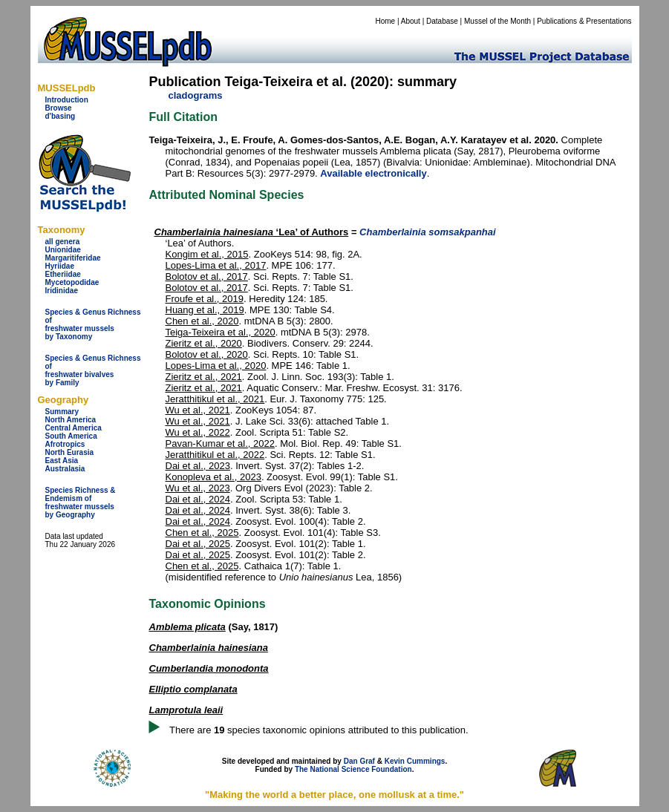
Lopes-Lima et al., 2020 (216, 366)
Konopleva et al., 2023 (213, 477)
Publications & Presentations (584, 21)
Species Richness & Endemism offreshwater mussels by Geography (81, 502)
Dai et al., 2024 (198, 499)
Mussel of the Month (497, 21)
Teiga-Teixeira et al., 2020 (221, 332)
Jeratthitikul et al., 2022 (215, 455)
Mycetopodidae (72, 282)
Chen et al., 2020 (202, 321)
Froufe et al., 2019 (205, 299)
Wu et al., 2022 (198, 432)
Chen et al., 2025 (202, 533)
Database (442, 21)
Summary (62, 412)
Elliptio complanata (193, 689)
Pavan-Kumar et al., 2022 (220, 443)
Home (385, 21)
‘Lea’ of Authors (252, 232)
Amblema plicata (187, 627)
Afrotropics (65, 444)
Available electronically (373, 173)
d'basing (61, 116)
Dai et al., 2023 (198, 466)
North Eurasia (70, 452)
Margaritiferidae (73, 258)
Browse (59, 108)
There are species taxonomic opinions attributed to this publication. (319, 730)
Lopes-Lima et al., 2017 (216, 265)
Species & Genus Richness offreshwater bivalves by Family (93, 370)
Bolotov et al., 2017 (207, 276)
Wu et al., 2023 (198, 488)
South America (71, 436)
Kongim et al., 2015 (207, 254)
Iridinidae (62, 291)
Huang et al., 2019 (205, 310)
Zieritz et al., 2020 (204, 343)
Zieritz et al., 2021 (204, 377)
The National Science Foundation (353, 769)
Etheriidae (63, 274)
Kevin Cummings (415, 761)
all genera (63, 242)
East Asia (62, 461)
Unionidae (63, 250)
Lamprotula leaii (186, 710)
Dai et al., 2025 (198, 544)
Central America (74, 428)
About (411, 21)
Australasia (65, 469)
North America (71, 420)
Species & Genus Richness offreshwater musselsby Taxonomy (93, 324)
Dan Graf (359, 761)
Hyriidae (60, 266)
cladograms (196, 95)
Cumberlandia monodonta (209, 668)
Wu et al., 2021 (198, 410)
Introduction (67, 100)
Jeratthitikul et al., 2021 (215, 399)
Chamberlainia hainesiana (209, 648)
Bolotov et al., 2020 (207, 354)
